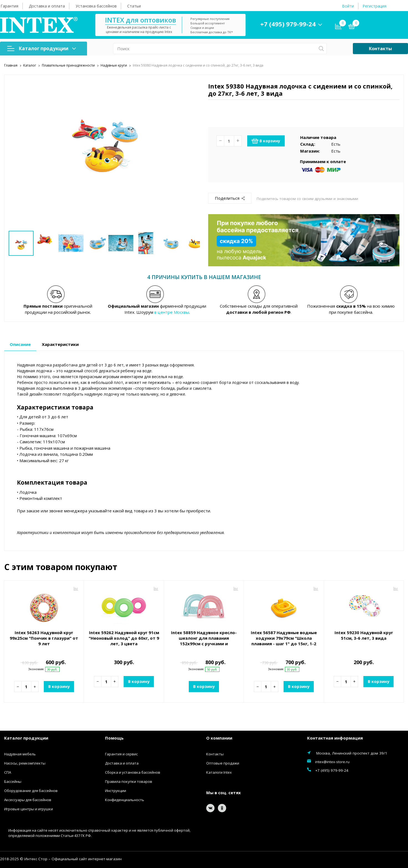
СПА (8, 772)
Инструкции (116, 790)
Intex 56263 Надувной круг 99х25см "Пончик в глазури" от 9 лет (44, 638)
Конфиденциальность (125, 799)
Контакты (380, 49)
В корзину (266, 141)
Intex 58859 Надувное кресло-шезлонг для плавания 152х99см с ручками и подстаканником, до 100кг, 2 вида (204, 643)
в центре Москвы (172, 312)
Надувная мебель (20, 754)
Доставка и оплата (47, 6)
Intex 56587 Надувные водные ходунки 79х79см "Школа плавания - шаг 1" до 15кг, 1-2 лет (284, 641)
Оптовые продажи (223, 763)
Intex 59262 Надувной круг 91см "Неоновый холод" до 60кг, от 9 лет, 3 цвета (124, 638)
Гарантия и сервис (121, 754)
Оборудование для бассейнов (31, 790)
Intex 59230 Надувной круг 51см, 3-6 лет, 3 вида (364, 635)
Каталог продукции (42, 48)
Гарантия (9, 6)
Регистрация (374, 6)
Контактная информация (335, 738)
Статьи (134, 6)
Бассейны (13, 781)
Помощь (114, 738)
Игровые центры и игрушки (29, 809)
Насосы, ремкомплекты (25, 763)
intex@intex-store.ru (332, 761)
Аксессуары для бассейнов (28, 799)
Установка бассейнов (96, 6)
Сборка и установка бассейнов (133, 772)
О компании (219, 738)
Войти (348, 6)
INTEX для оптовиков (141, 20)
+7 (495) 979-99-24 (288, 24)
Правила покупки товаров (129, 781)
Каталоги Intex (219, 772)
